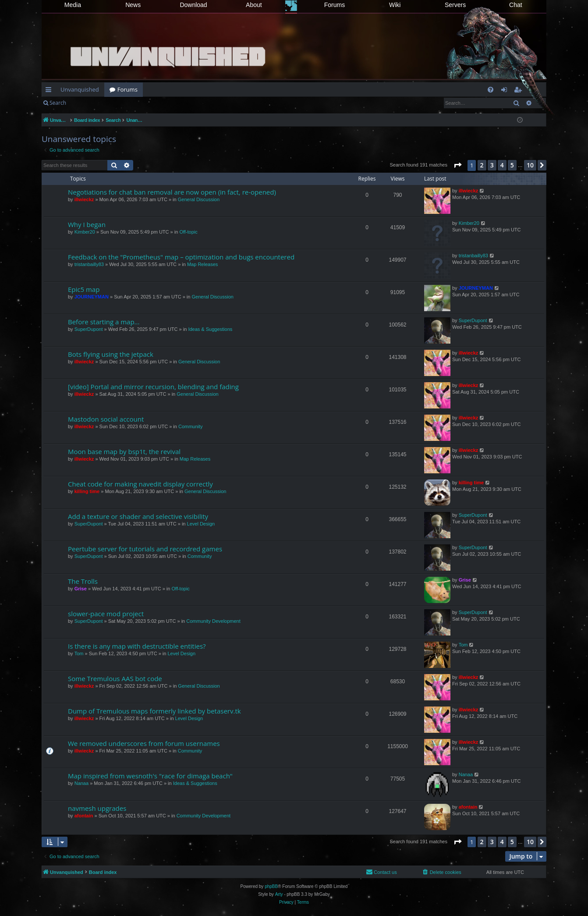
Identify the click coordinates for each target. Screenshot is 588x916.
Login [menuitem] (506, 91)
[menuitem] (491, 90)
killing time (87, 491)
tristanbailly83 (89, 264)
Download (193, 5)
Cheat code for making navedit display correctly (140, 484)
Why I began (87, 224)
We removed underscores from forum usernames (144, 743)
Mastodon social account (106, 419)
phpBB (271, 886)
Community (191, 426)
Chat (516, 5)
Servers (455, 5)
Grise (81, 589)
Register (115, 103)
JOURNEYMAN (92, 297)
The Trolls (83, 581)
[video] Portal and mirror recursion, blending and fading (153, 387)
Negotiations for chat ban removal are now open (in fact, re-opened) (172, 192)
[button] (457, 165)
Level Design (201, 524)
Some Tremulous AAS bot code (115, 678)
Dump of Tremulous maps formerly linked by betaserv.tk (154, 711)
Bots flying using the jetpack (111, 354)
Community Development (213, 621)
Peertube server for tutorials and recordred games (145, 549)
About (254, 5)
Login (85, 103)
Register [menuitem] (520, 91)
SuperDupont (89, 329)
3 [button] (492, 165)
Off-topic (188, 232)
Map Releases (202, 264)
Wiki (395, 5)
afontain (84, 816)
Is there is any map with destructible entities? (137, 646)
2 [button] (482, 165)
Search (58, 103)
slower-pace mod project (106, 614)
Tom (79, 653)
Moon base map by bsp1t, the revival (124, 451)
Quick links (50, 91)
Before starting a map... (104, 322)
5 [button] (512, 165)
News (133, 5)
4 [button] (502, 165)
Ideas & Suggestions (210, 329)
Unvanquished (80, 89)
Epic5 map (84, 289)
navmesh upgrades (97, 808)
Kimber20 (85, 232)
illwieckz (84, 199)
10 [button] (530, 165)
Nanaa (81, 783)
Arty (279, 894)
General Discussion (199, 199)
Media (73, 5)
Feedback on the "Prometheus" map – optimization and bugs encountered (181, 257)
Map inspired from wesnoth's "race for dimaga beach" (150, 776)
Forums (335, 5)
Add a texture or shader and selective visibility (138, 516)
